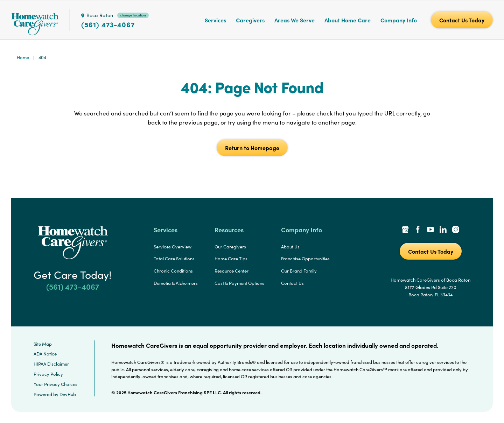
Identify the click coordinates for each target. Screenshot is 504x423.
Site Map (43, 344)
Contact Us (292, 283)
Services (215, 20)
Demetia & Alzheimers (176, 283)
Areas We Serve (295, 20)
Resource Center (232, 271)
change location (133, 15)
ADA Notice (45, 354)
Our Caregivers (230, 247)
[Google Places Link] (405, 230)
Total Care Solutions (174, 259)
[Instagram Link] (456, 230)
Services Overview (173, 247)
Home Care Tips (231, 259)
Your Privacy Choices (55, 384)
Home (23, 57)
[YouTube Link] (430, 230)
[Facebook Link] (418, 230)
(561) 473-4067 (108, 24)
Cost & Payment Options (239, 283)
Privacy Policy (48, 374)
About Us (290, 247)
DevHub (68, 394)
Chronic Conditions (173, 271)
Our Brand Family (299, 271)
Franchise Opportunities (305, 259)
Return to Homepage (252, 148)
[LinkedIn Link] (443, 230)
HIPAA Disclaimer (51, 364)
